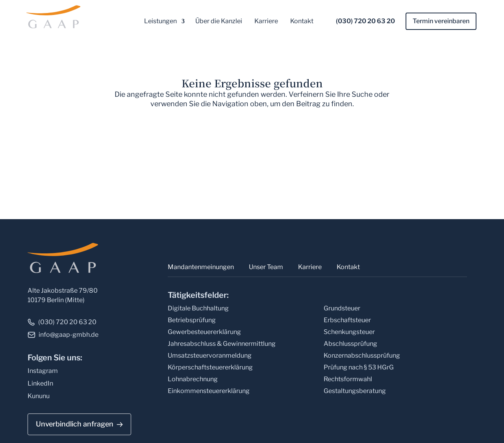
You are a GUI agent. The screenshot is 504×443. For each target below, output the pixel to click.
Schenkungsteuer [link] (349, 332)
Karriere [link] (266, 21)
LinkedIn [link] (40, 383)
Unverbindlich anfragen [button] (75, 424)
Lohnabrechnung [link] (193, 379)
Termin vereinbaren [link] (441, 21)
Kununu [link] (39, 396)
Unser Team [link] (266, 267)
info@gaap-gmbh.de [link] (69, 335)
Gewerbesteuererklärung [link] (204, 332)
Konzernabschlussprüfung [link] (362, 355)
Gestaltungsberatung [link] (355, 391)
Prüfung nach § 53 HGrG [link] (359, 367)
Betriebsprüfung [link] (192, 320)
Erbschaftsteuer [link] (347, 320)
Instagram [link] (43, 371)
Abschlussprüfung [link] (350, 344)
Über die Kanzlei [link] (219, 21)
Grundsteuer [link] (342, 308)
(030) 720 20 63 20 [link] (365, 21)
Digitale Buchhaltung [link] (198, 308)
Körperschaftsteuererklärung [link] (210, 367)
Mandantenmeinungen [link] (201, 267)
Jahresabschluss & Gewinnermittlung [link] (222, 344)
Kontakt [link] (302, 21)
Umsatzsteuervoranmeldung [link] (210, 355)
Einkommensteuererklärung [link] (209, 391)
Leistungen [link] (160, 21)
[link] (48, 16)
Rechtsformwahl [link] (348, 379)
